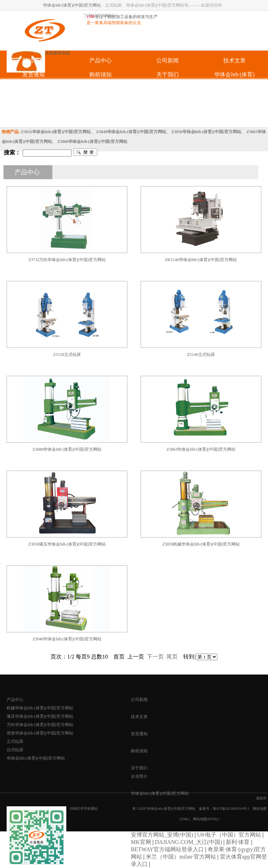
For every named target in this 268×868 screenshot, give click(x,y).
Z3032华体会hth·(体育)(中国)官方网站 (56, 132)
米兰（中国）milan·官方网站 (181, 857)
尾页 (172, 657)
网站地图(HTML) (206, 819)
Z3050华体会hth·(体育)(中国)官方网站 (206, 132)
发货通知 (139, 734)
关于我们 (139, 768)
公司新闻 (139, 700)
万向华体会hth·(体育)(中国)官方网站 (40, 725)
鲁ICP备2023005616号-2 (231, 809)
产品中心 (15, 700)
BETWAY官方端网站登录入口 (167, 849)
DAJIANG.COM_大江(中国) (188, 842)
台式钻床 (15, 750)
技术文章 (139, 717)
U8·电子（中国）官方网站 (229, 835)
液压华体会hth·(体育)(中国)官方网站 (40, 716)
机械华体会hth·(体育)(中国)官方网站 (40, 708)
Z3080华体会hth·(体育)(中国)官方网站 (92, 142)
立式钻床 (15, 741)
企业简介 (139, 776)
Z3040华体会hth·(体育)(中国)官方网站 (131, 132)
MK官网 (141, 842)
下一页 (155, 657)
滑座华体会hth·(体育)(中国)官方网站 (40, 733)
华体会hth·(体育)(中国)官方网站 (72, 5)
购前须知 (139, 751)
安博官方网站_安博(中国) (162, 835)
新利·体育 (238, 842)
